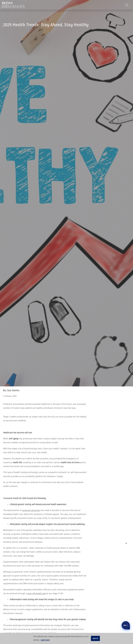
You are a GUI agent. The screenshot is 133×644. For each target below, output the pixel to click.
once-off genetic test (37, 594)
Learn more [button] (45, 640)
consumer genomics (31, 510)
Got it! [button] (95, 638)
